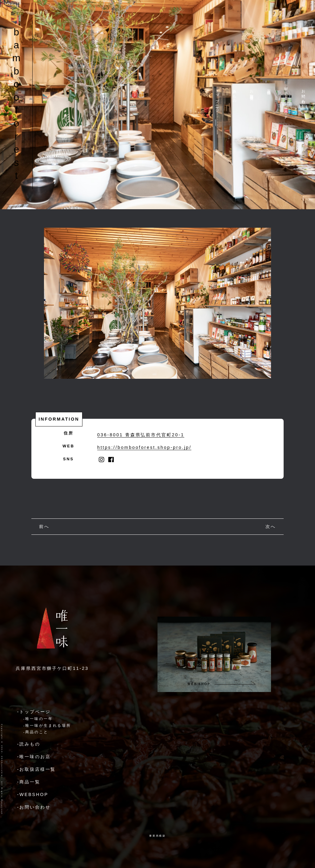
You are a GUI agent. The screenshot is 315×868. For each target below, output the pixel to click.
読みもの (234, 94)
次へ (271, 526)
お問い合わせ (303, 97)
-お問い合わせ (34, 807)
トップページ (217, 99)
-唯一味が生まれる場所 (47, 726)
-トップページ (34, 712)
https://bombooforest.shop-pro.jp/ (144, 447)
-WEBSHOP (33, 794)
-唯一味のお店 (34, 757)
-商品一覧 (29, 782)
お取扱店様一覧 (252, 91)
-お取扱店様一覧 (37, 769)
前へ (44, 526)
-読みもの (29, 744)
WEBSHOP (286, 104)
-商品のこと (36, 732)
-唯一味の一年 (38, 719)
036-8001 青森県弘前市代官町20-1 (141, 435)
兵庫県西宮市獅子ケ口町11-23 (52, 668)
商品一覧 (269, 88)
